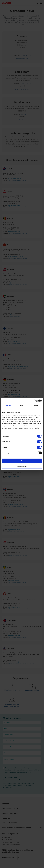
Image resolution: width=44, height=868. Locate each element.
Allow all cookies (22, 461)
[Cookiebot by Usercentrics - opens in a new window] (34, 401)
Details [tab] (22, 406)
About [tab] (36, 406)
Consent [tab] (8, 406)
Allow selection (22, 466)
